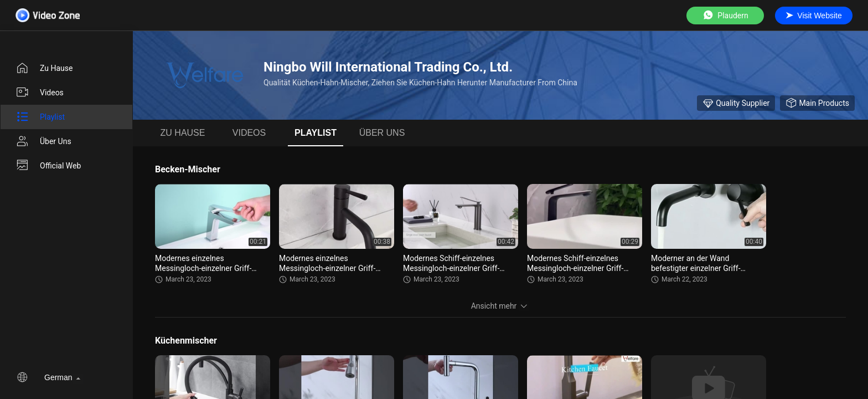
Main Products (817, 103)
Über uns (43, 141)
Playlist (40, 117)
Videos (40, 93)
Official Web (48, 166)
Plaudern (725, 15)
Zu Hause (44, 68)
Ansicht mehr (501, 306)
